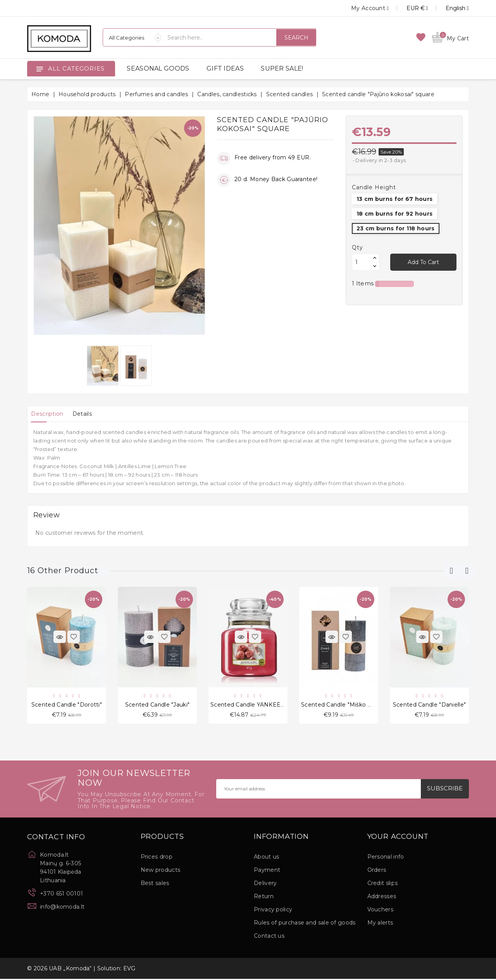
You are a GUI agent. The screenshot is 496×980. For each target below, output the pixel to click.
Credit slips (383, 884)
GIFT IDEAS (225, 68)
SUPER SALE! (282, 68)
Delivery (265, 884)
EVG (129, 970)
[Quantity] (361, 262)
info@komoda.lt (62, 907)
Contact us (269, 937)
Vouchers (380, 911)
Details (89, 414)
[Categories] (132, 37)
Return (264, 897)
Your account (398, 838)
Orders (377, 871)
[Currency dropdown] (409, 8)
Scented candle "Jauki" (158, 705)
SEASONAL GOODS (158, 68)
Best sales (155, 884)
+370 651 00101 (61, 894)
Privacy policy (273, 911)
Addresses (382, 897)
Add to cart (423, 262)
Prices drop (157, 858)
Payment (267, 871)
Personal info (386, 858)
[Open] (40, 69)
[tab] (49, 414)
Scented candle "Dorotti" (67, 705)
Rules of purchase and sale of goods (305, 924)
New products (161, 871)
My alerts (380, 924)
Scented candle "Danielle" (430, 705)
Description (49, 414)
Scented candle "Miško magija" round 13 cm (364, 705)
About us (266, 858)
